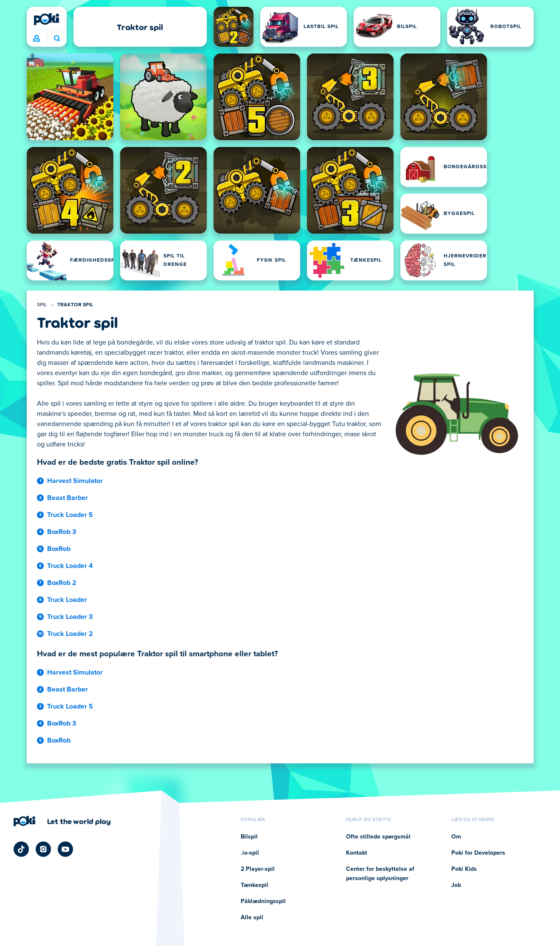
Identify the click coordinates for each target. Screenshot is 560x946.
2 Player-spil (258, 869)
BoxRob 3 (62, 532)
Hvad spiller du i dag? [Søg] (57, 38)
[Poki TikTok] (21, 849)
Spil (42, 305)
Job (456, 885)
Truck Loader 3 (70, 617)
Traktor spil (75, 305)
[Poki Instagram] (43, 849)
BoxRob (59, 549)
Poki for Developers (478, 853)
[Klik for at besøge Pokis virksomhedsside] (62, 821)
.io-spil (250, 853)
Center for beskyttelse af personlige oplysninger (380, 874)
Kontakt (357, 853)
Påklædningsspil (263, 901)
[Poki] (47, 19)
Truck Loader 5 (70, 515)
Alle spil (252, 918)
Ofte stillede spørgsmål (378, 837)
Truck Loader (67, 600)
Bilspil (249, 837)
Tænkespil (255, 885)
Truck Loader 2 (70, 634)
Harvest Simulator (75, 481)
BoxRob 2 (62, 583)
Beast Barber (68, 498)
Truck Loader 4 (70, 566)
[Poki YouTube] (65, 849)
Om (456, 837)
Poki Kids (464, 869)
